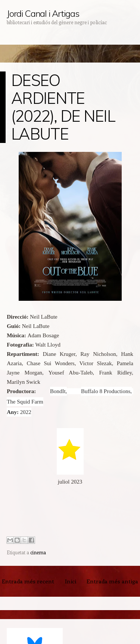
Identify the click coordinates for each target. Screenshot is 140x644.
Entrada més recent (28, 581)
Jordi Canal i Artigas (43, 13)
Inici (71, 581)
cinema (38, 552)
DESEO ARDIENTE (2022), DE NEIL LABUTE (63, 107)
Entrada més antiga (112, 581)
